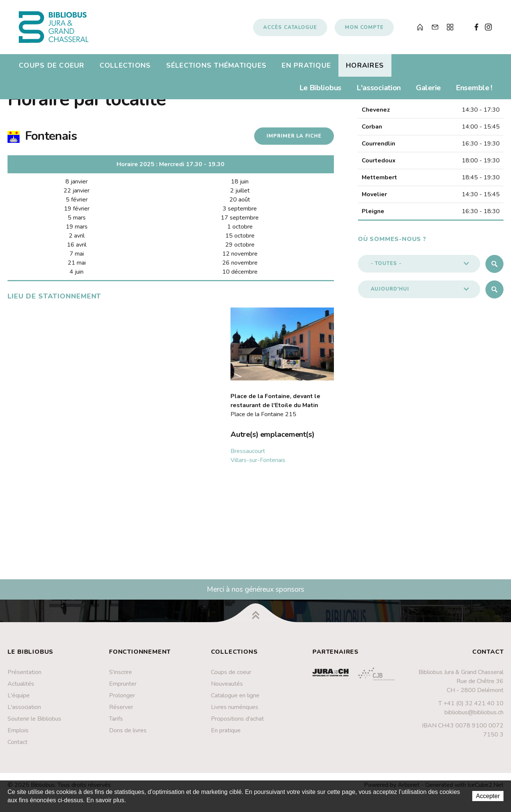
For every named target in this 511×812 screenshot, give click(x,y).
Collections (125, 65)
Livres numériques (235, 707)
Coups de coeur (52, 65)
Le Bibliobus (320, 88)
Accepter (488, 796)
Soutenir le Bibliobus (34, 719)
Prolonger (122, 695)
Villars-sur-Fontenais (258, 460)
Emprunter (123, 684)
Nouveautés (227, 684)
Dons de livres (128, 730)
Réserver (121, 707)
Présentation (24, 672)
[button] (419, 264)
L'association (379, 88)
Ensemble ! (474, 88)
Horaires (365, 65)
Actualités (21, 684)
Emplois (18, 730)
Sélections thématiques (217, 65)
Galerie (428, 88)
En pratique (306, 65)
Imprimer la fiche (294, 136)
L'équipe (19, 695)
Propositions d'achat (237, 719)
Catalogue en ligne (235, 695)
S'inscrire (121, 672)
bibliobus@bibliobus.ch (474, 712)
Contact (17, 742)
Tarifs (116, 719)
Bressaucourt (248, 451)
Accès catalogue (290, 27)
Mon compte (364, 27)
